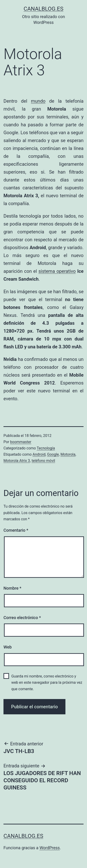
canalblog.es (43, 9)
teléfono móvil (43, 461)
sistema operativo (57, 271)
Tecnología (46, 448)
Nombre (12, 588)
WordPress (50, 848)
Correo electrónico (22, 618)
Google (53, 454)
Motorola (68, 454)
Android (39, 454)
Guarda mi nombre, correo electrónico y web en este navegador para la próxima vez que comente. (47, 682)
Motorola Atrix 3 (17, 461)
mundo (38, 101)
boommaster (21, 442)
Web (8, 647)
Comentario (16, 530)
